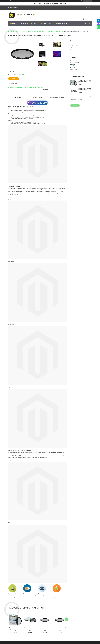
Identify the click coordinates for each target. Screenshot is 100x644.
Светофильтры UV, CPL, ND (40, 31)
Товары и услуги (14, 31)
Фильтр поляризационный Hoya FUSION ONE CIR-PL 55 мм (85, 81)
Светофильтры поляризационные (55, 31)
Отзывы (72, 50)
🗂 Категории (23, 23)
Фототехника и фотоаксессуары (26, 31)
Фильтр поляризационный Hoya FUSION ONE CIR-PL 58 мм (85, 90)
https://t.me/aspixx (74, 66)
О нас (71, 47)
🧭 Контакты (34, 23)
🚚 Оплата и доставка (46, 23)
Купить (14, 79)
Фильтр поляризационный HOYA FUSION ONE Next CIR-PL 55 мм (85, 98)
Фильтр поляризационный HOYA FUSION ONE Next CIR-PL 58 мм (60, 629)
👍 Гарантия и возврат (62, 23)
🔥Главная (12, 23)
